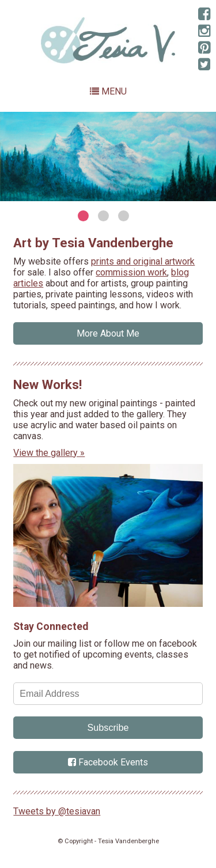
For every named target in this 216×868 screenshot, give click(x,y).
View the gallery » (49, 453)
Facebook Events (108, 762)
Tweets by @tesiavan (57, 811)
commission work (131, 272)
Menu (108, 91)
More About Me (108, 333)
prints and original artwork (143, 261)
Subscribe (108, 727)
